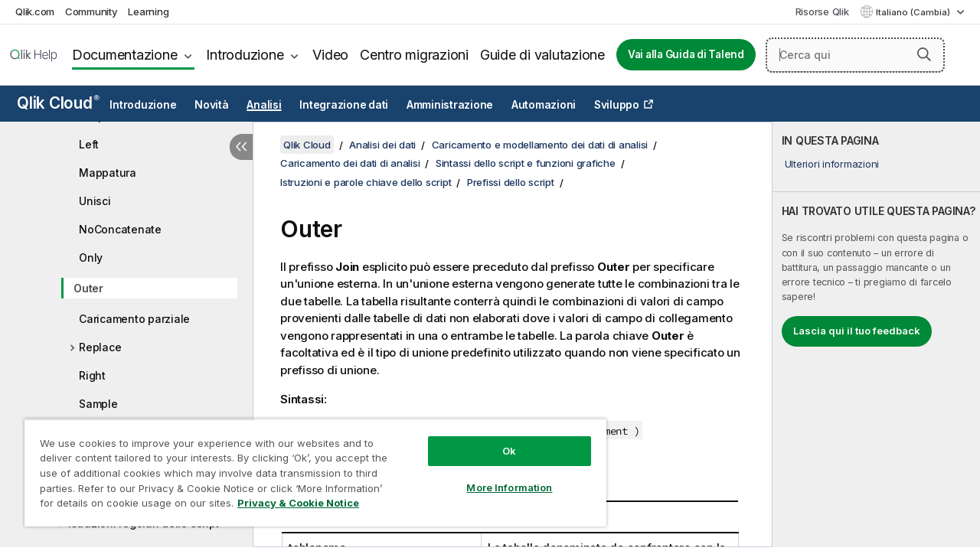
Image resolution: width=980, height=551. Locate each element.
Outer (88, 288)
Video (330, 55)
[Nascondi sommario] (241, 147)
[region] (309, 467)
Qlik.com (35, 11)
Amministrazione (450, 105)
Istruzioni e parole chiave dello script (366, 182)
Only (91, 258)
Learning (148, 11)
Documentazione (125, 55)
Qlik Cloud (58, 103)
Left (89, 144)
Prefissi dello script (511, 182)
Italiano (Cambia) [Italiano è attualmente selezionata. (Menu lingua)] (914, 12)
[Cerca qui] (855, 55)
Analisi (264, 105)
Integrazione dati (344, 105)
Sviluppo (617, 105)
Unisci (95, 201)
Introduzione (245, 55)
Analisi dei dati (382, 145)
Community (91, 11)
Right (92, 375)
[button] (924, 54)
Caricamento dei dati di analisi (350, 163)
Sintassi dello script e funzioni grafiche (526, 163)
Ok (498, 439)
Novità (212, 105)
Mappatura (108, 173)
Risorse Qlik (822, 11)
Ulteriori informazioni (832, 164)
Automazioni (544, 105)
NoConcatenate (120, 229)
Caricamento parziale (134, 319)
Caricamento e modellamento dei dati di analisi (540, 145)
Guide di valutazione (542, 55)
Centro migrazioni (414, 55)
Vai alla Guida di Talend (686, 54)
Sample (98, 404)
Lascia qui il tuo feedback (857, 331)
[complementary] (876, 334)
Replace (100, 347)
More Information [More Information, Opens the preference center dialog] (498, 476)
